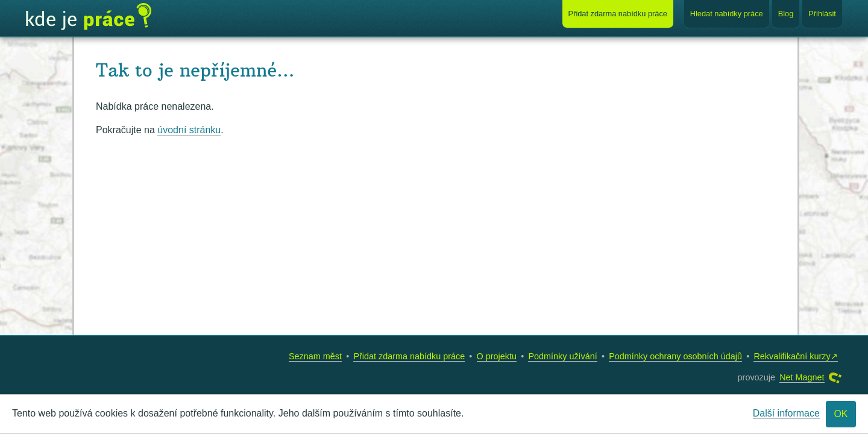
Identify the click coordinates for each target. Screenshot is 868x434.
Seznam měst (315, 356)
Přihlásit (822, 14)
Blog (786, 14)
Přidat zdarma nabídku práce (409, 356)
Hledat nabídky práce (727, 14)
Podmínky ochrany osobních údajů (675, 356)
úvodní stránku (189, 130)
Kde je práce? (89, 17)
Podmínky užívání (562, 356)
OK (841, 414)
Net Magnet (802, 377)
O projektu (497, 356)
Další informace (786, 413)
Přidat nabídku (618, 14)
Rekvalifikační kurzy (792, 356)
